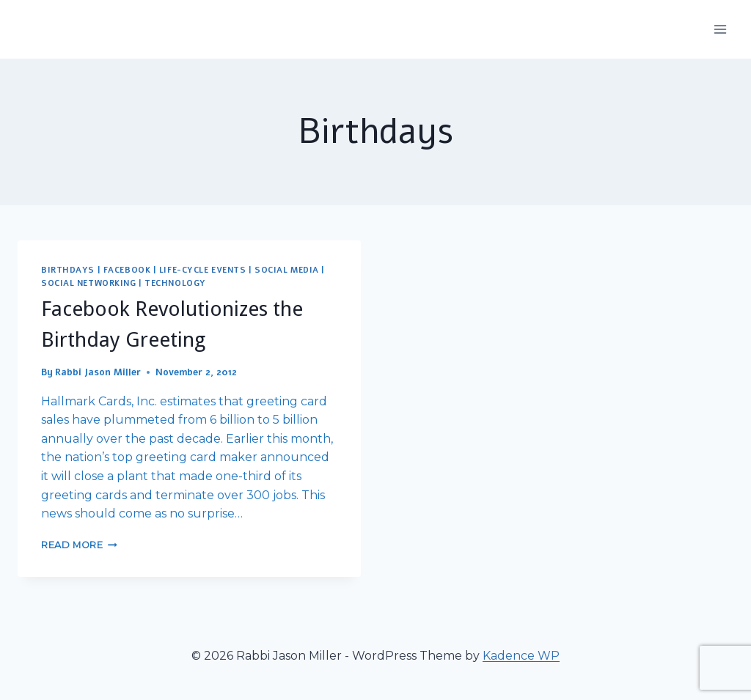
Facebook (127, 270)
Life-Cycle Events (203, 270)
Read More (79, 545)
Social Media (287, 270)
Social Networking (89, 283)
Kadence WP (521, 656)
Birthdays (68, 270)
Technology (175, 283)
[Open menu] (720, 29)
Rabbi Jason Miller (98, 372)
